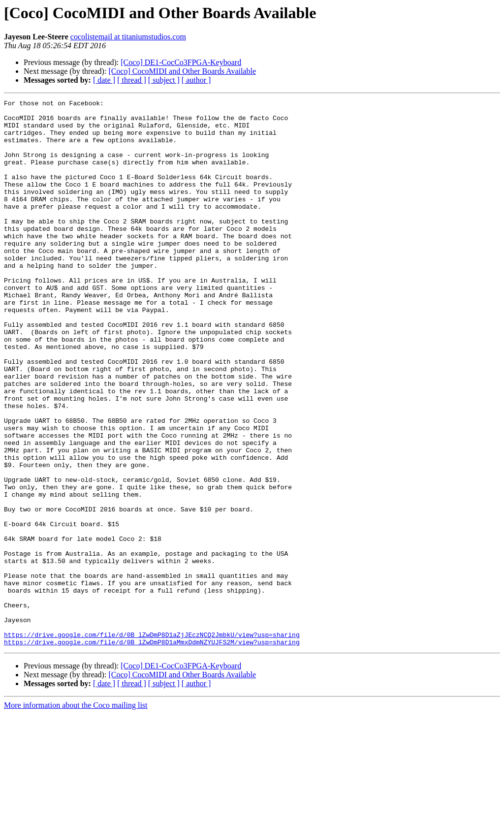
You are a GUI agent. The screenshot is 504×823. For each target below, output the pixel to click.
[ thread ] (132, 80)
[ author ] (196, 80)
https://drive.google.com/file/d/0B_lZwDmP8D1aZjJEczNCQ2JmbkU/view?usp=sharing (152, 742)
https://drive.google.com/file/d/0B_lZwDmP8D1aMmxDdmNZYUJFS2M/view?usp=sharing (152, 751)
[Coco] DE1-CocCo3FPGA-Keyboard (181, 62)
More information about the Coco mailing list (76, 814)
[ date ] (104, 80)
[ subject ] (164, 80)
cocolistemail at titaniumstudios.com (128, 37)
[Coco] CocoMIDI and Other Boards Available (182, 71)
